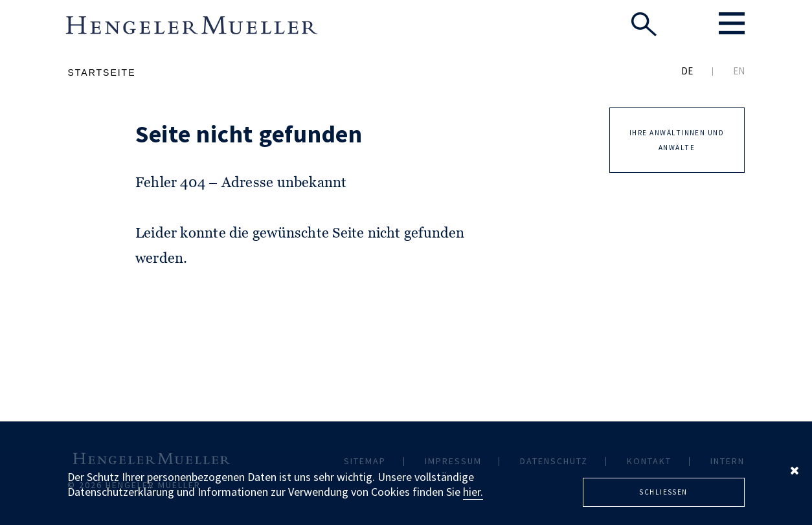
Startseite (101, 73)
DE (687, 71)
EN (739, 71)
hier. (473, 492)
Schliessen (663, 492)
